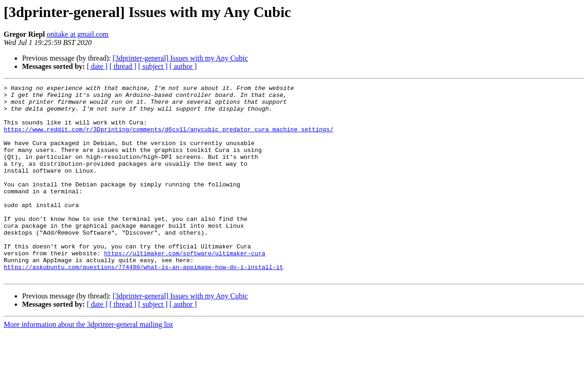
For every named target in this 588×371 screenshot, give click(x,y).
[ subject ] (153, 66)
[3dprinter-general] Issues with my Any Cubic (180, 58)
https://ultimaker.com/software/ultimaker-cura (184, 287)
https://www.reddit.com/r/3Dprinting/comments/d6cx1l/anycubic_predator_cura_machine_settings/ (169, 139)
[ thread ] (123, 66)
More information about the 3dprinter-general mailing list (88, 363)
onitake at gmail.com (78, 34)
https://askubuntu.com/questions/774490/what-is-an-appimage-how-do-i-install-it (143, 304)
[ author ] (183, 66)
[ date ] (97, 66)
